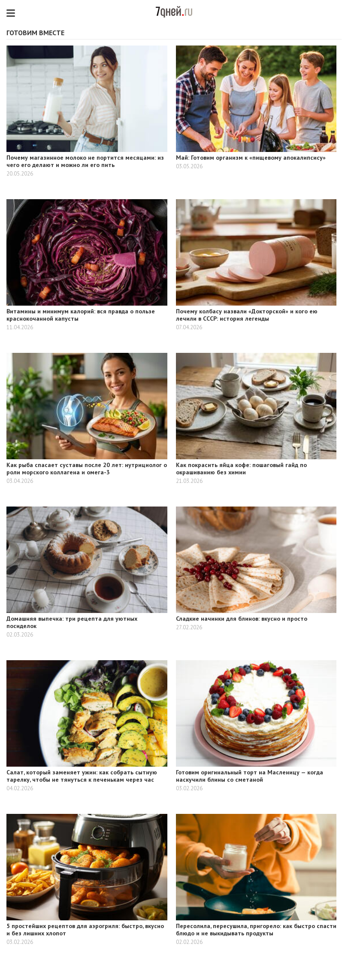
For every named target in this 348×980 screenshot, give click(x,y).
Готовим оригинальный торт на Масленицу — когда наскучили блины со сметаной (250, 776)
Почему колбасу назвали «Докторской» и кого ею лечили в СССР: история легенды (247, 315)
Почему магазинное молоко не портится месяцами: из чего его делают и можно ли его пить (85, 161)
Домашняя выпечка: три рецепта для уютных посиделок (72, 622)
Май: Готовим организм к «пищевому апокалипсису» (251, 158)
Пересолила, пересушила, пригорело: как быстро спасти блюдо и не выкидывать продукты (256, 930)
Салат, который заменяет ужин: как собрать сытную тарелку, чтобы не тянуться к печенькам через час (82, 776)
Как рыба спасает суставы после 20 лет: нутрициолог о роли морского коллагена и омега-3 (87, 469)
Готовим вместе (35, 33)
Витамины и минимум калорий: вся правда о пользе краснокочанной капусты (81, 315)
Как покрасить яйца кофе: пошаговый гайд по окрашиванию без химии (241, 469)
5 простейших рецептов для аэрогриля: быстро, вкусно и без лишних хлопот (85, 930)
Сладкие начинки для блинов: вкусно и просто (242, 619)
